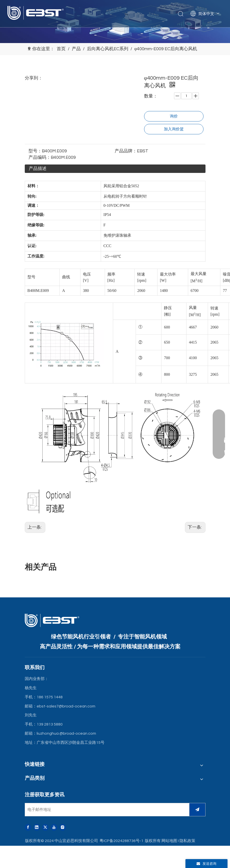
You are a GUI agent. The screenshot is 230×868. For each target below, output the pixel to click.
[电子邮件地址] (106, 810)
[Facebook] (28, 828)
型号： (35, 151)
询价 (174, 116)
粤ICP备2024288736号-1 (121, 841)
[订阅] (197, 810)
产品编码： (40, 157)
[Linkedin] (37, 828)
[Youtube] (54, 828)
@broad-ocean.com (78, 733)
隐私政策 (187, 841)
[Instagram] (63, 828)
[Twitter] (45, 828)
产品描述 (38, 169)
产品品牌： (126, 151)
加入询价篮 (174, 129)
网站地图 (169, 841)
